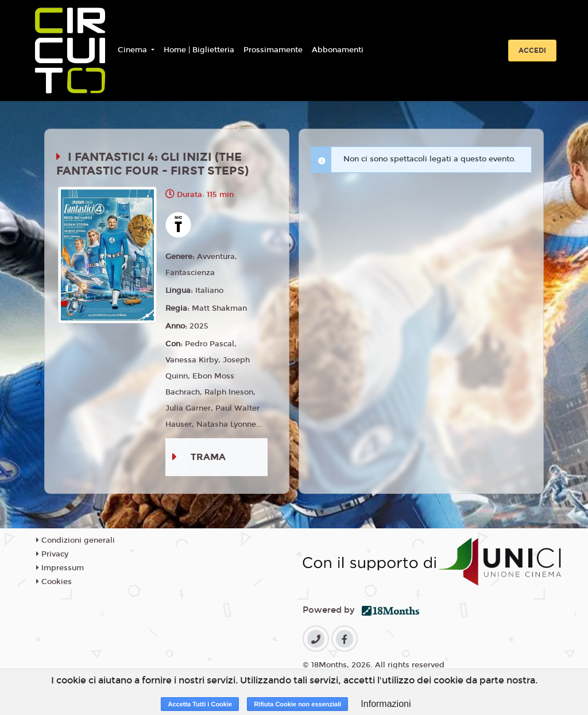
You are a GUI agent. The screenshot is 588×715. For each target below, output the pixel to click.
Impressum (60, 568)
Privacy (52, 554)
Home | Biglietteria (199, 50)
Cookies (54, 582)
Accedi (532, 51)
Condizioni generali (76, 540)
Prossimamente (273, 50)
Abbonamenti (338, 50)
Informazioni (386, 704)
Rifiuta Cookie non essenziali (297, 704)
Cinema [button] (134, 50)
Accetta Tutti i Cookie (200, 704)
